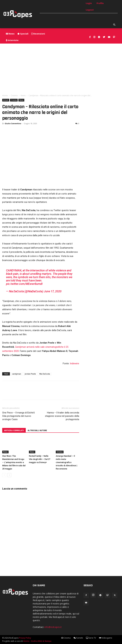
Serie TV (91, 638)
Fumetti (78, 638)
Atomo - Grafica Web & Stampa (37, 641)
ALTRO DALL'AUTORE (37, 431)
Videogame (106, 638)
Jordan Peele (30, 374)
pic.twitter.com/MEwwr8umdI (24, 284)
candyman (17, 374)
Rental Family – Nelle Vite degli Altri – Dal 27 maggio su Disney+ (40, 459)
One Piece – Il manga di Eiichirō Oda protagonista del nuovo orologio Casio (19, 416)
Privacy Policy (25, 638)
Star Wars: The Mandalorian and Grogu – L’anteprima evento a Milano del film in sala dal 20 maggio (14, 462)
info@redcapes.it (53, 627)
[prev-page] (4, 475)
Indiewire (75, 363)
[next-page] (9, 475)
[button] (114, 25)
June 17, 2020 (53, 291)
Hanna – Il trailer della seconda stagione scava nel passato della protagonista (62, 416)
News (23, 95)
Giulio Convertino (13, 123)
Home (5, 95)
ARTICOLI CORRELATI (14, 431)
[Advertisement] (61, 67)
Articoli (6, 100)
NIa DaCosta (45, 374)
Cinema (14, 95)
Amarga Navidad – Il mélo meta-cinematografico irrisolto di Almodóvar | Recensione (66, 462)
